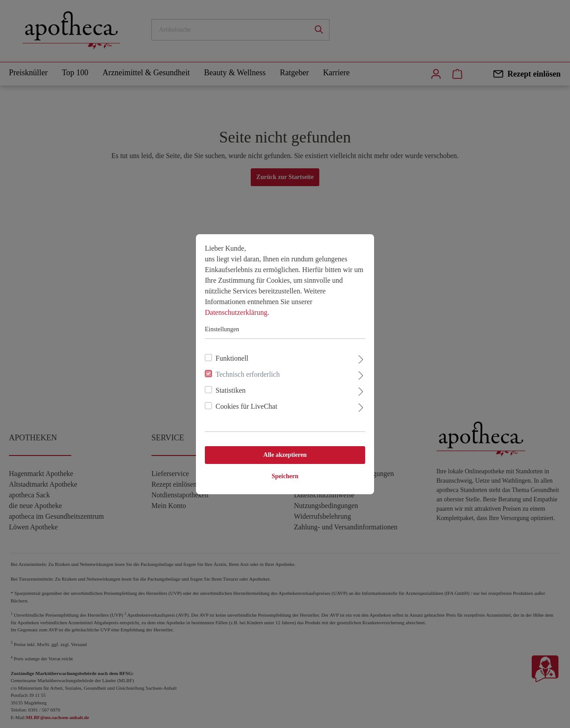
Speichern (285, 476)
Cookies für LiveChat (246, 406)
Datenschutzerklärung (236, 312)
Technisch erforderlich (248, 374)
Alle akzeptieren (285, 455)
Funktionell (232, 358)
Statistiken (231, 390)
